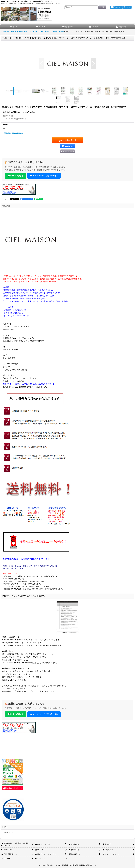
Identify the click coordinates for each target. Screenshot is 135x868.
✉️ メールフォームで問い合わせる (44, 176)
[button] (42, 64)
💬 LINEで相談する (16, 176)
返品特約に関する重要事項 (13, 133)
